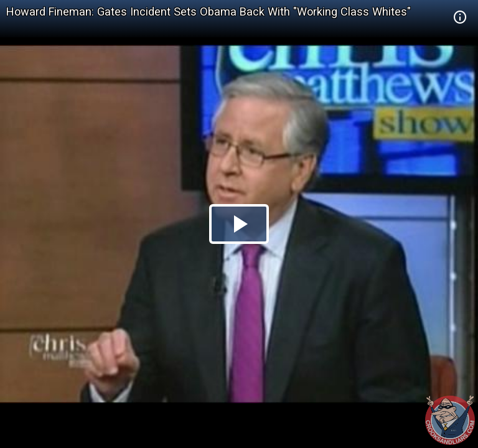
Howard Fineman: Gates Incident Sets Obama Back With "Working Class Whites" (209, 12)
